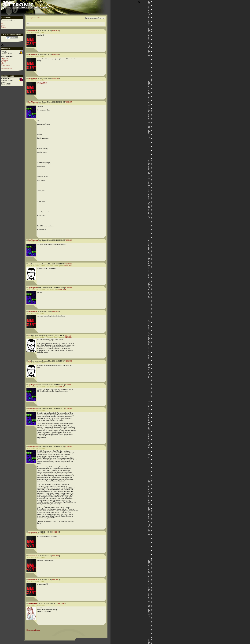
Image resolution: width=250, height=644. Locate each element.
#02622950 (56, 532)
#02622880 (56, 54)
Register (4, 27)
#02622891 (68, 288)
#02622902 (68, 385)
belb (29, 264)
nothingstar (5, 60)
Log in (3, 25)
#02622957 (56, 580)
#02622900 (68, 335)
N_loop (4, 62)
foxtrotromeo (5, 65)
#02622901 (68, 361)
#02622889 (68, 264)
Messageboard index (33, 18)
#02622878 (56, 31)
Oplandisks (5, 58)
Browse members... (7, 69)
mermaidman (33, 31)
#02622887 (68, 102)
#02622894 (56, 311)
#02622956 (56, 556)
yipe (2, 63)
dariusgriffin (32, 603)
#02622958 (62, 603)
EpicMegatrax (33, 102)
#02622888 (68, 240)
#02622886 (56, 78)
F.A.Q (3, 23)
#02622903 (68, 409)
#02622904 (68, 447)
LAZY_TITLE (42, 83)
